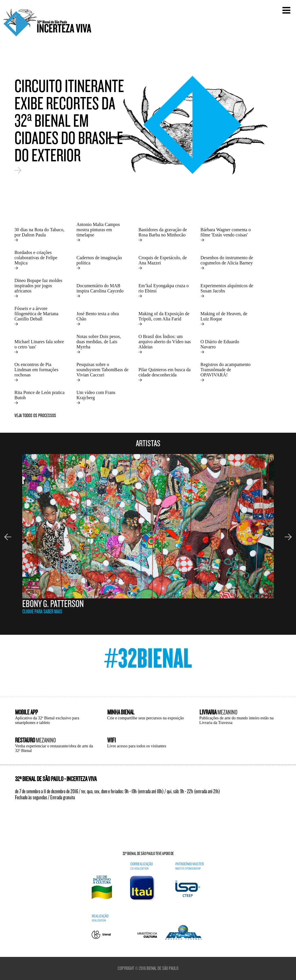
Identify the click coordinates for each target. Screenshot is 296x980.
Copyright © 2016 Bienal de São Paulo (148, 968)
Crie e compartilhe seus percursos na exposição (146, 718)
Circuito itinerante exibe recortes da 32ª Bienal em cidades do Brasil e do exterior (69, 126)
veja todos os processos (35, 416)
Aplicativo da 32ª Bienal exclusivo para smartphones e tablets (47, 720)
